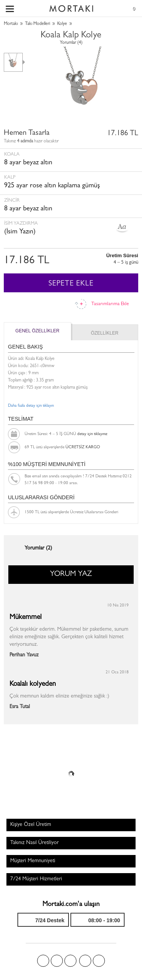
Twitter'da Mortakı (57, 961)
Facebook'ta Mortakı (43, 961)
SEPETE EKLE (71, 284)
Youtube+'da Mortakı (99, 961)
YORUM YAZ (71, 574)
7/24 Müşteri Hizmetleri (36, 879)
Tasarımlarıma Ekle (110, 304)
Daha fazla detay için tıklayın (31, 406)
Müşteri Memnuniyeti (33, 861)
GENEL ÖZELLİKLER (37, 331)
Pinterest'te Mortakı (70, 961)
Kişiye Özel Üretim (31, 825)
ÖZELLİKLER (105, 333)
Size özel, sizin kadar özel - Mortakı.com (71, 7)
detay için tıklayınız (92, 434)
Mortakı (11, 24)
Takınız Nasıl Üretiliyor (34, 843)
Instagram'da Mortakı (85, 961)
